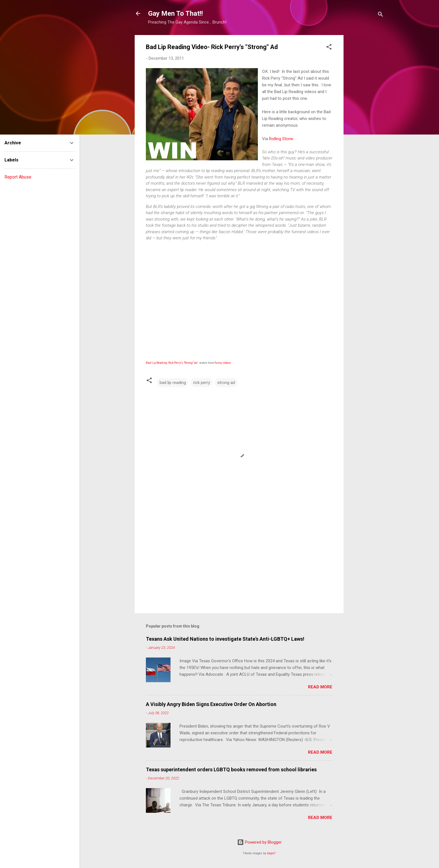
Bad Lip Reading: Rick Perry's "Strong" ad (172, 363)
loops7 (271, 853)
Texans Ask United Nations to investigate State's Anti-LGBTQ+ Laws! (225, 639)
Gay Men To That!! (176, 13)
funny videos (223, 363)
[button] (329, 48)
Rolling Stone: (282, 139)
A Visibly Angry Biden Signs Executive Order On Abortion (211, 704)
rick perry (202, 383)
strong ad (226, 383)
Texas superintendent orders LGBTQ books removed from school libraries (231, 769)
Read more (320, 687)
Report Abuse (18, 177)
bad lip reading (173, 383)
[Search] (380, 15)
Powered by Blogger (259, 842)
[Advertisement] (366, 119)
